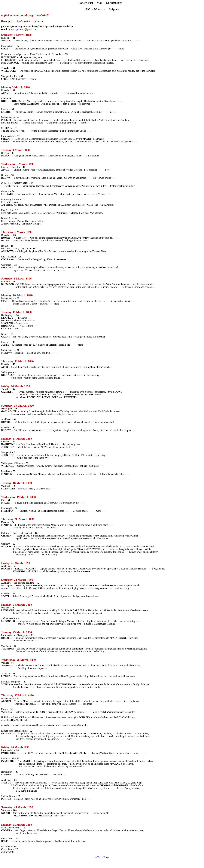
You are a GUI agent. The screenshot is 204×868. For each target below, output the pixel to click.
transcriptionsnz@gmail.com (23, 29)
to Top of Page (102, 857)
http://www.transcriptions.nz (29, 21)
